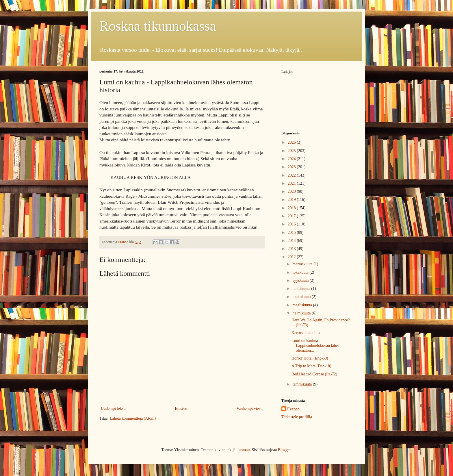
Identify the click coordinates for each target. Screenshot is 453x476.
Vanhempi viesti (249, 409)
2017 (292, 216)
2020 (292, 191)
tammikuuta (302, 384)
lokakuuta (301, 272)
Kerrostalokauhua (306, 333)
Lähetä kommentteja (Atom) (133, 418)
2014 (292, 241)
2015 (292, 233)
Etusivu (181, 409)
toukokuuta (302, 297)
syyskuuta (301, 280)
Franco (293, 409)
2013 (292, 249)
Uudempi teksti (113, 409)
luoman (244, 450)
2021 (292, 183)
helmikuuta (302, 313)
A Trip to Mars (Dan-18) (311, 366)
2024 (292, 159)
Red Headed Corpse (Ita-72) (314, 374)
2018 (292, 208)
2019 (292, 200)
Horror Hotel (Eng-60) (310, 358)
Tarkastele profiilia (297, 417)
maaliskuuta (303, 305)
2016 (292, 224)
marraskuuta (303, 264)
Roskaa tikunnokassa (158, 26)
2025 (292, 151)
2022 (292, 175)
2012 (292, 257)
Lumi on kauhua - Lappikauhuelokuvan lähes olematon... (315, 346)
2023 (292, 167)
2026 (292, 142)
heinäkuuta (302, 289)
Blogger (284, 450)
